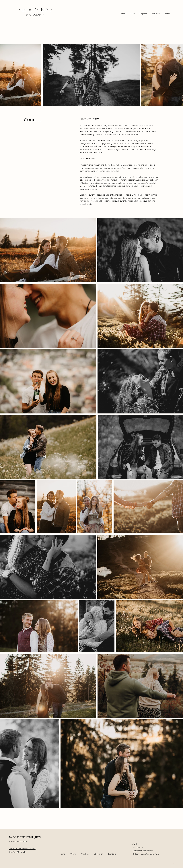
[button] (143, 14)
